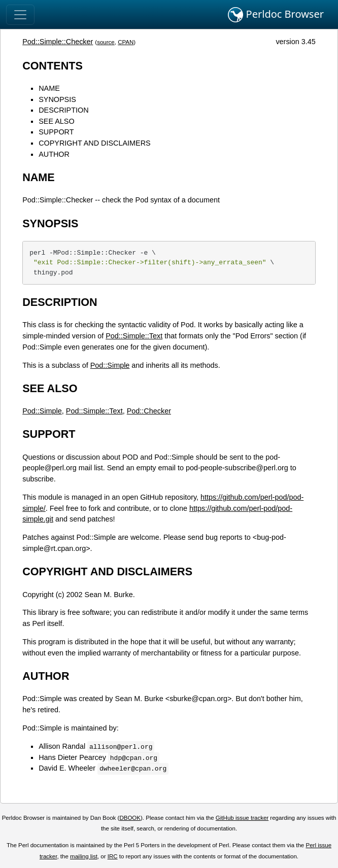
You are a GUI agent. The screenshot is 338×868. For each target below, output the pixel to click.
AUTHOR (54, 154)
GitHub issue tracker (242, 818)
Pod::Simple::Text (134, 336)
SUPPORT (56, 132)
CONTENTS (53, 66)
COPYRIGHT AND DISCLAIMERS (94, 143)
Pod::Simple (110, 365)
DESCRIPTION (63, 110)
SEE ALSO (56, 121)
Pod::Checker (149, 411)
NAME (49, 88)
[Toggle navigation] (20, 15)
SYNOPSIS (57, 99)
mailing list (84, 856)
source (106, 42)
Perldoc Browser (276, 15)
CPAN (126, 42)
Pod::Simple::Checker (58, 42)
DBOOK (130, 818)
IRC (113, 856)
